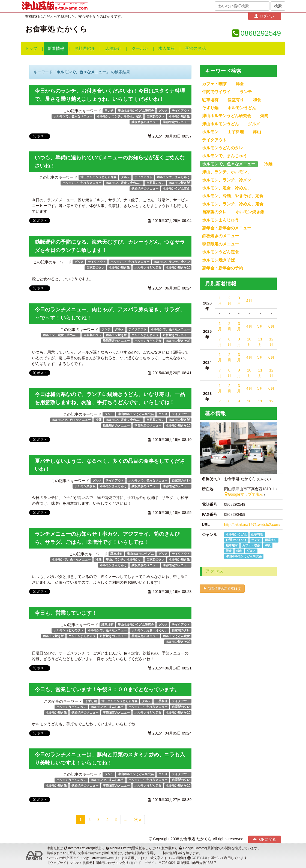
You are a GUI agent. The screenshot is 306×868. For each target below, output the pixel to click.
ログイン (265, 16)
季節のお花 (195, 48)
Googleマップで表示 (244, 494)
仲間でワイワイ (216, 92)
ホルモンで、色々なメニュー (73, 116)
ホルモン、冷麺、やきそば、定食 (233, 196)
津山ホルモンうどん (140, 554)
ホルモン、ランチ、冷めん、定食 (119, 116)
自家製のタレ (155, 116)
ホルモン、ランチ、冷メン (172, 262)
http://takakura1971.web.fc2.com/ (252, 525)
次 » (138, 820)
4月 (249, 301)
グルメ (163, 111)
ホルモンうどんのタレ (68, 630)
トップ (31, 48)
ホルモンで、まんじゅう (173, 177)
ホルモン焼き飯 (179, 116)
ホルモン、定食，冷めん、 (124, 183)
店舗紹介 (113, 48)
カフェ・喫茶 (214, 84)
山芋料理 (161, 701)
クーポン (140, 48)
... (126, 820)
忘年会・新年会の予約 (223, 268)
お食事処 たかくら (56, 29)
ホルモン (210, 132)
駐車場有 (116, 554)
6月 (271, 326)
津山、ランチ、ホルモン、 (124, 559)
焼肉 (264, 116)
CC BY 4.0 (199, 858)
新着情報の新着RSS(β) (222, 589)
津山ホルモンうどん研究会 (136, 111)
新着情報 (56, 48)
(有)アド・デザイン (143, 863)
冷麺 (98, 420)
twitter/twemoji (106, 858)
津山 (257, 132)
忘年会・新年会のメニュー (227, 228)
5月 (260, 326)
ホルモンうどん (242, 108)
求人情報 (167, 48)
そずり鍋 (91, 701)
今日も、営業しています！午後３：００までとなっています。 (107, 689)
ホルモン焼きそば (178, 267)
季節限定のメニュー (176, 122)
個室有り (236, 100)
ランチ (109, 111)
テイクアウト (181, 111)
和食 (257, 100)
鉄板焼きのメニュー (145, 122)
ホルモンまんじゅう (145, 335)
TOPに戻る (265, 839)
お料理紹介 (85, 48)
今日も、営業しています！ (66, 613)
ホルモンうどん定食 (176, 188)
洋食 (240, 84)
